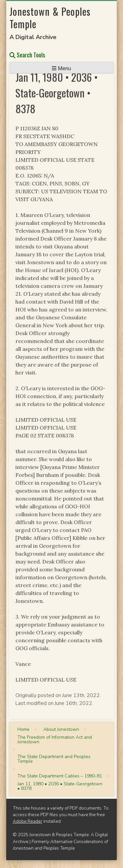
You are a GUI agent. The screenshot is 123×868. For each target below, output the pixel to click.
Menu (61, 68)
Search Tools (27, 55)
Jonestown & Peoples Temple (50, 18)
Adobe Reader (28, 821)
